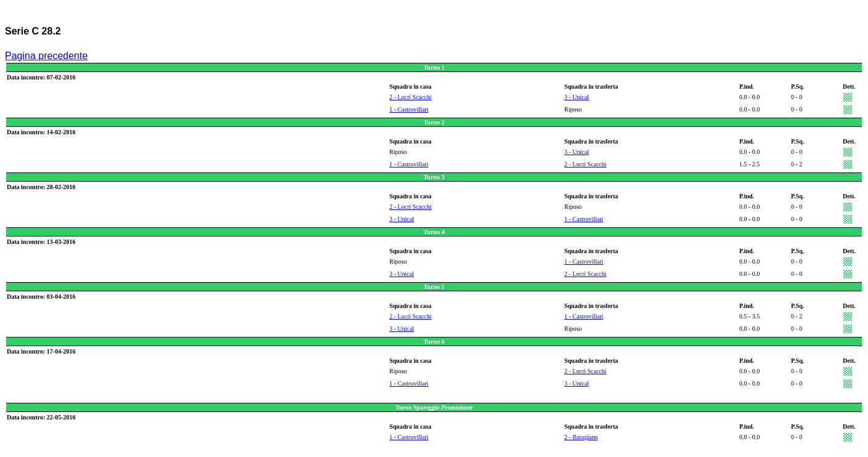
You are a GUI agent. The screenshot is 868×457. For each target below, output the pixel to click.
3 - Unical (577, 97)
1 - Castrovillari (409, 109)
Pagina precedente (46, 56)
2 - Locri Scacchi (411, 97)
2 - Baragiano (581, 437)
